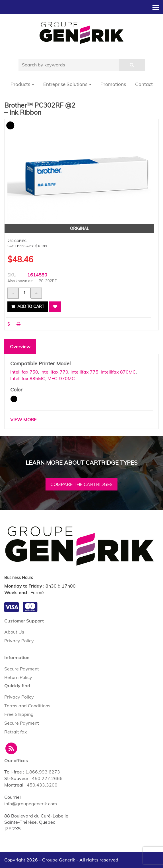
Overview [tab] (20, 347)
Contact (144, 84)
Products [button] (22, 84)
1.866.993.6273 (43, 772)
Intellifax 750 (24, 372)
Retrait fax (16, 732)
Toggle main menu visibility (156, 6)
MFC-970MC (61, 378)
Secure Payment (22, 669)
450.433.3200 (42, 785)
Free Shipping (19, 714)
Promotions (113, 84)
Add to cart (28, 307)
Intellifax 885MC (28, 378)
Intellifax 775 (84, 372)
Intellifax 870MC (118, 372)
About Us (14, 632)
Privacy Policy (19, 641)
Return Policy (18, 677)
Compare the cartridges (81, 484)
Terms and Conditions (27, 706)
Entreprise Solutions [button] (67, 84)
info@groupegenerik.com (31, 804)
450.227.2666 (47, 778)
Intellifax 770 (54, 372)
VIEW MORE (23, 420)
